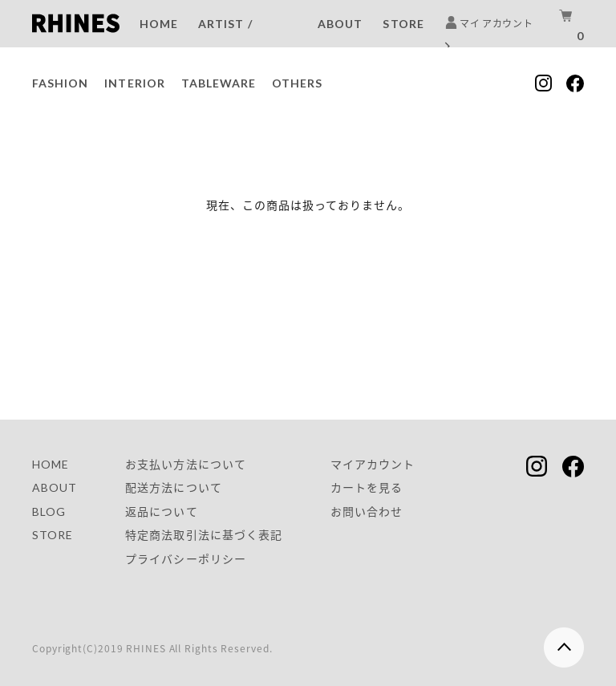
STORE (403, 24)
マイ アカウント (488, 35)
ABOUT (340, 24)
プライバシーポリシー (186, 559)
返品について (161, 511)
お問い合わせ (367, 511)
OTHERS (297, 83)
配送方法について (173, 487)
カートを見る (367, 487)
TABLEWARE (219, 83)
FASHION (60, 83)
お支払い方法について (186, 464)
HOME (159, 24)
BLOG (49, 511)
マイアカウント (373, 464)
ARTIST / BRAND (225, 38)
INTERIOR (134, 83)
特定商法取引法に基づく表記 (204, 535)
